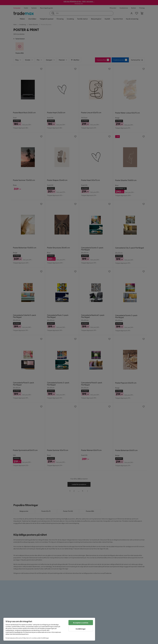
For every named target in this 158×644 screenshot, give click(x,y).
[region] (49, 629)
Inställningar (81, 629)
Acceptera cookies (81, 623)
